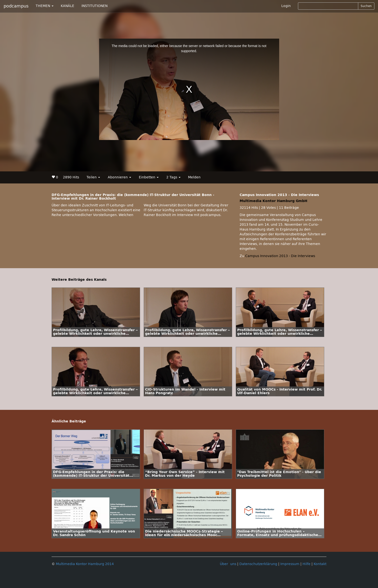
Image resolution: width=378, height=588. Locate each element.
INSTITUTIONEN (94, 6)
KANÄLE (67, 6)
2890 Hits (71, 177)
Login (286, 6)
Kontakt (320, 564)
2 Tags (173, 177)
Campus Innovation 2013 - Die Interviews (280, 256)
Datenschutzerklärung (258, 564)
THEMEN (45, 6)
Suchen (366, 6)
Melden (194, 177)
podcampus (16, 6)
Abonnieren (119, 177)
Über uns (228, 564)
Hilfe (307, 564)
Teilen (93, 177)
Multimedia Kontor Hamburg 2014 (85, 564)
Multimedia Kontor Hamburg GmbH (273, 201)
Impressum (290, 564)
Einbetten (149, 177)
